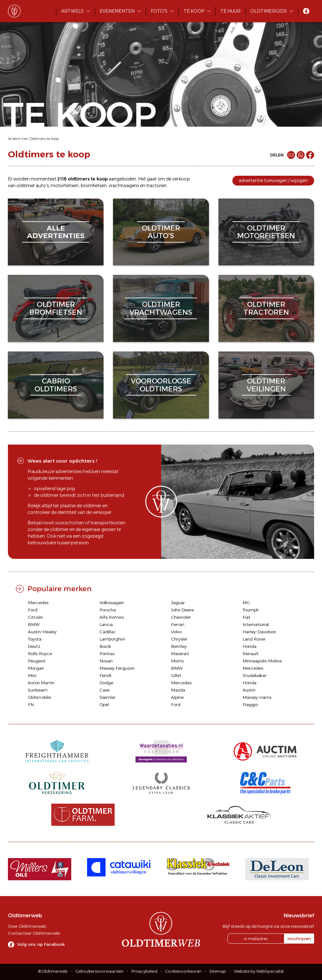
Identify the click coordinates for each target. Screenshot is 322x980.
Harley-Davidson (259, 632)
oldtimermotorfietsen (266, 232)
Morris (177, 661)
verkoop (181, 179)
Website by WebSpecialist (259, 971)
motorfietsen (65, 186)
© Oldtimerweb (53, 971)
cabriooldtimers (56, 385)
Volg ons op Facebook (41, 944)
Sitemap (218, 971)
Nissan (106, 661)
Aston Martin (41, 683)
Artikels (72, 11)
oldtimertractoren (266, 308)
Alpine (177, 697)
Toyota (35, 639)
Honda (249, 646)
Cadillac (108, 632)
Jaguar (178, 603)
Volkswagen (112, 603)
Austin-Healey (42, 632)
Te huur (230, 11)
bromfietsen (94, 186)
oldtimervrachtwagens (161, 308)
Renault (251, 654)
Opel (104, 705)
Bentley (179, 646)
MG (246, 603)
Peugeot (37, 661)
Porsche (108, 610)
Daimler (107, 697)
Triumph (251, 610)
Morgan (36, 668)
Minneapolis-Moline (262, 661)
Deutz (34, 646)
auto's (42, 186)
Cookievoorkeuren (183, 971)
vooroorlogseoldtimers (161, 385)
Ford (33, 610)
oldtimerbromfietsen (56, 308)
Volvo (176, 632)
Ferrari (178, 624)
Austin (249, 690)
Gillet (176, 675)
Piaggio (250, 705)
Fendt (106, 675)
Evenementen (117, 11)
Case (104, 690)
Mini (32, 675)
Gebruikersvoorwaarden (100, 971)
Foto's (159, 11)
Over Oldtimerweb (27, 926)
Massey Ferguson (117, 668)
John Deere (182, 610)
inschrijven (299, 939)
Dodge (106, 683)
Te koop (194, 11)
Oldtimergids (269, 11)
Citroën (35, 617)
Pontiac (107, 654)
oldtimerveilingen (266, 385)
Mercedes (38, 603)
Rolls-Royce (40, 654)
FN (31, 705)
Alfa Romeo (112, 617)
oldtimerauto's (161, 232)
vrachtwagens (124, 186)
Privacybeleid (144, 971)
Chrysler (179, 639)
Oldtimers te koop (44, 139)
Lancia (106, 624)
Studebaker (255, 675)
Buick (105, 646)
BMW (34, 624)
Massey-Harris (257, 697)
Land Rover (254, 639)
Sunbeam (38, 690)
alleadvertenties (56, 232)
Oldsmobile (39, 697)
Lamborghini (112, 639)
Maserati (180, 654)
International (256, 624)
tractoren (156, 186)
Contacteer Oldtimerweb (34, 933)
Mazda (178, 690)
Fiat (246, 617)
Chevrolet (181, 617)
